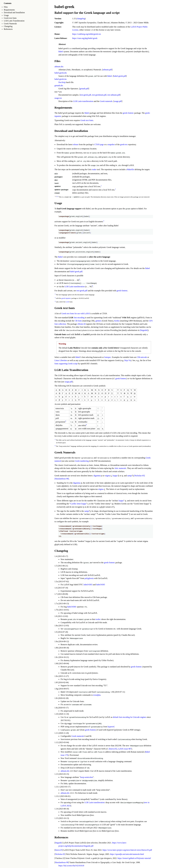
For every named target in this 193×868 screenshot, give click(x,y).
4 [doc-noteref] (92, 286)
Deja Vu (128, 360)
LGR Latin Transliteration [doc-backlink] (71, 370)
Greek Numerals (10, 24)
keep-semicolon (87, 776)
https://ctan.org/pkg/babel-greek (85, 38)
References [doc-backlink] (61, 836)
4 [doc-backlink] (55, 301)
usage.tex (58, 98)
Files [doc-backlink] (57, 61)
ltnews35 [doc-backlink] (59, 849)
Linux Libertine (61, 360)
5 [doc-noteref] (66, 421)
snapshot (111, 144)
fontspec (108, 357)
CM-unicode (142, 357)
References (8, 29)
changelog (81, 19)
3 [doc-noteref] (80, 279)
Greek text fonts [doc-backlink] (65, 308)
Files (6, 7)
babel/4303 (88, 584)
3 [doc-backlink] (55, 297)
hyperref (111, 726)
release (76, 144)
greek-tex (124, 144)
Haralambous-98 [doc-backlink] (62, 861)
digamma (97, 475)
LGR (67, 302)
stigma (108, 475)
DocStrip (62, 82)
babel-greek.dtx (61, 73)
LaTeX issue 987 (125, 748)
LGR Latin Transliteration (14, 21)
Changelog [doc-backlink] (61, 550)
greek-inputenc (66, 298)
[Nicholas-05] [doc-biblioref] (139, 475)
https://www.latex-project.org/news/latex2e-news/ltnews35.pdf (127, 849)
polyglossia (89, 578)
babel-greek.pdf (120, 76)
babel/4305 (101, 584)
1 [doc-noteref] (101, 186)
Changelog (8, 26)
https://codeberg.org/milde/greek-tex (87, 34)
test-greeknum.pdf (99, 95)
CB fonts (78, 320)
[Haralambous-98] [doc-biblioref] (62, 478)
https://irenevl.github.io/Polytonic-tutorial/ (134, 857)
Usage (6, 15)
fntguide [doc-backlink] (58, 842)
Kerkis (117, 320)
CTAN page (99, 144)
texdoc (98, 619)
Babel (61, 52)
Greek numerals (106, 101)
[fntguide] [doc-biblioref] (144, 330)
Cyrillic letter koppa (78, 503)
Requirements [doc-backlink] (63, 108)
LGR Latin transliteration (83, 101)
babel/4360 (72, 606)
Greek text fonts (10, 18)
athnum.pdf (107, 70)
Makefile (130, 169)
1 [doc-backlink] (57, 196)
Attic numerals (120, 468)
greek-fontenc (128, 113)
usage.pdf (118, 101)
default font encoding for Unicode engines (130, 716)
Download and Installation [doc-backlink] (71, 131)
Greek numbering (82, 460)
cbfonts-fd (81, 324)
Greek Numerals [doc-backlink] (65, 452)
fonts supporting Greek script (66, 363)
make (94, 169)
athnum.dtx (59, 67)
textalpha (97, 694)
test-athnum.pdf (114, 95)
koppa (115, 475)
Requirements (9, 10)
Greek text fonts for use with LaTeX (76, 313)
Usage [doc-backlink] (58, 203)
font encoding (79, 317)
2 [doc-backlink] (58, 196)
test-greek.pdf (86, 95)
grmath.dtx (59, 85)
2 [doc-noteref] (104, 221)
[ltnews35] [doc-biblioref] (113, 748)
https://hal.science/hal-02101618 (71, 864)
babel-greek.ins (61, 79)
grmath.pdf (84, 89)
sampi (130, 475)
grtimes (98, 320)
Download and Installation (14, 12)
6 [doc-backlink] (55, 445)
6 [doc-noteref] (86, 424)
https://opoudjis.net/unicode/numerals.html (127, 853)
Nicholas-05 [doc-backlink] (60, 853)
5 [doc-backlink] (55, 439)
